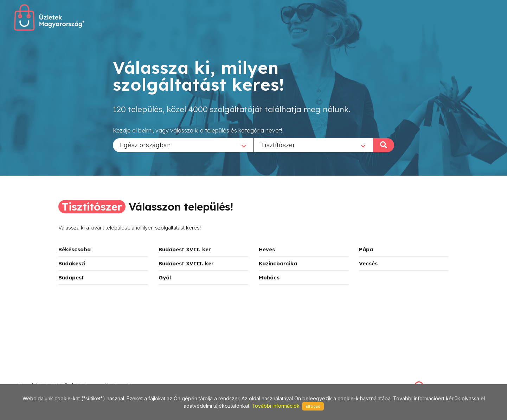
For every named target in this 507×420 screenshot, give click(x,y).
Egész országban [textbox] (145, 145)
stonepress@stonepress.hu (46, 378)
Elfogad (313, 406)
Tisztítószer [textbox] (278, 145)
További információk (276, 406)
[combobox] (183, 145)
